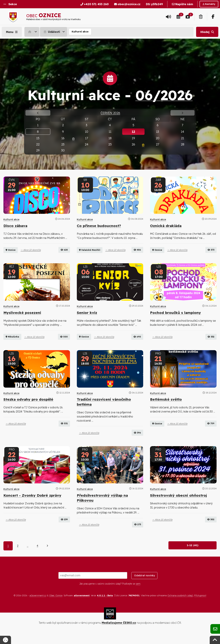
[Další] (47, 556)
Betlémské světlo (166, 409)
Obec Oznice (56, 605)
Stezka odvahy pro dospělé (28, 409)
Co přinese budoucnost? (99, 226)
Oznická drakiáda (166, 226)
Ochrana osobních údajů (180, 605)
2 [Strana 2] (18, 556)
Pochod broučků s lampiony (175, 317)
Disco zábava (15, 226)
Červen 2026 (110, 113)
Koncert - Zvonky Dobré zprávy (32, 505)
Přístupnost (200, 605)
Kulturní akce (80, 32)
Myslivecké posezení (22, 317)
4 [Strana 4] (37, 556)
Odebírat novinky (144, 585)
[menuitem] (32, 32)
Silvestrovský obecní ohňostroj (178, 505)
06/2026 (164, 95)
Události (51, 32)
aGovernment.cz (38, 605)
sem (138, 594)
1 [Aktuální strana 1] (8, 556)
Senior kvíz (87, 317)
